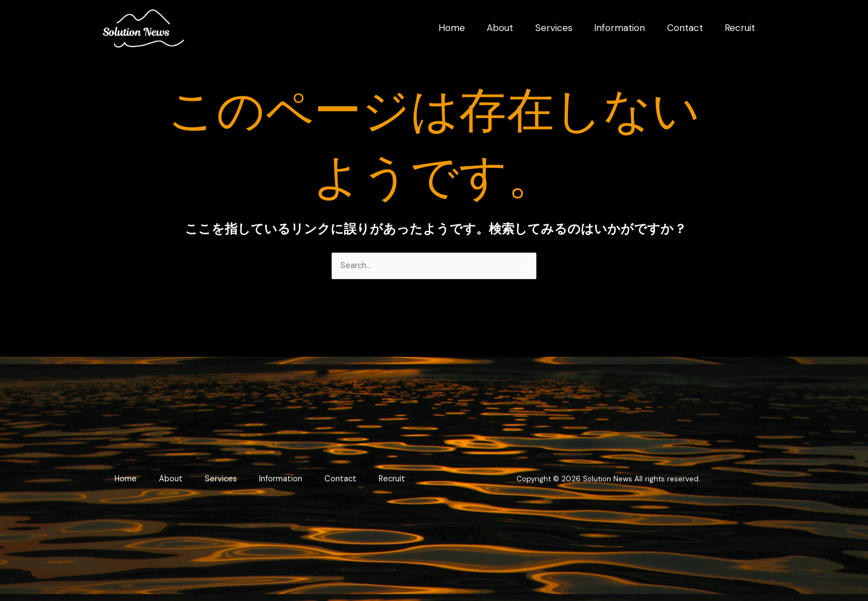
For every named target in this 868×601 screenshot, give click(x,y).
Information (306, 473)
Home (149, 473)
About (195, 473)
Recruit (260, 485)
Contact (366, 473)
